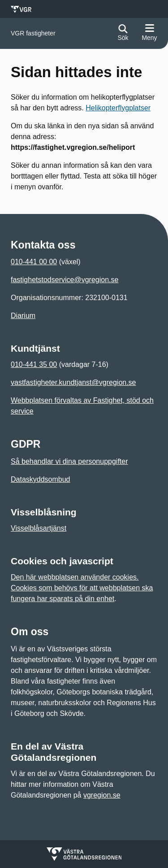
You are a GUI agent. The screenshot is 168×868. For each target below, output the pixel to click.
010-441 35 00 (34, 364)
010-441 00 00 (34, 262)
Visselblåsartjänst (39, 528)
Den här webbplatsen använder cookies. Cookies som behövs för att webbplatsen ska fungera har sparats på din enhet (82, 588)
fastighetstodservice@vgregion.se (65, 280)
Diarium (23, 316)
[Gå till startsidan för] (33, 33)
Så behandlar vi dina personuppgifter (69, 461)
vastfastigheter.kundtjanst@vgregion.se (73, 382)
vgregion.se (102, 795)
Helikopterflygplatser (118, 108)
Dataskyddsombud (41, 479)
